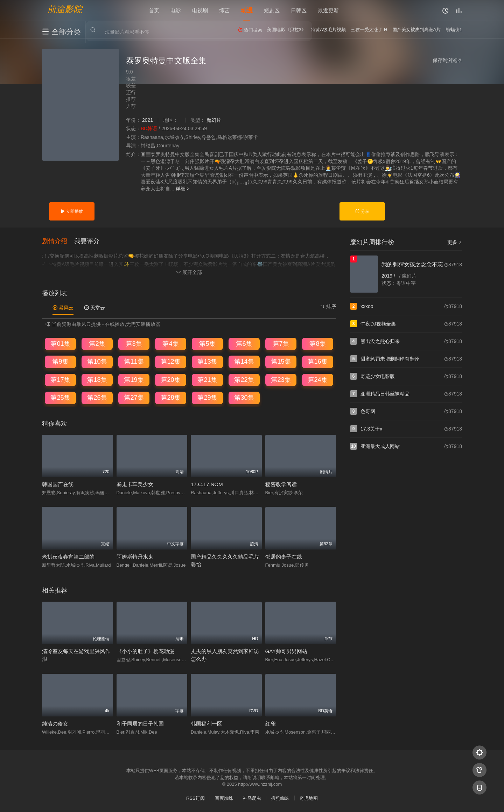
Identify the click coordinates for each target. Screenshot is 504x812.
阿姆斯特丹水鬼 (135, 557)
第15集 (281, 362)
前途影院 (65, 9)
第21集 (207, 380)
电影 (176, 10)
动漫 (247, 10)
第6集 (244, 344)
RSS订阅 (195, 798)
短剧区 (272, 10)
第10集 (97, 362)
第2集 (97, 344)
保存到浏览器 (447, 60)
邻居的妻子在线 (284, 557)
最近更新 (328, 10)
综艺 (224, 10)
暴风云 (63, 308)
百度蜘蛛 (224, 798)
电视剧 (200, 10)
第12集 (170, 362)
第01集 (60, 344)
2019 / (389, 276)
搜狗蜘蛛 (280, 798)
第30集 (244, 398)
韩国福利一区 (206, 724)
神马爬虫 (252, 798)
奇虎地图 (309, 798)
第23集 (281, 380)
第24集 (317, 380)
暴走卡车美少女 (135, 485)
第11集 (134, 362)
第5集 (207, 344)
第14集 (244, 362)
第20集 (170, 380)
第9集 (60, 362)
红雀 (271, 724)
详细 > (183, 189)
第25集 (60, 398)
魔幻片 (214, 120)
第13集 (207, 362)
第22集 (244, 380)
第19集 (134, 380)
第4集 (170, 344)
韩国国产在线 (58, 485)
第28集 (170, 398)
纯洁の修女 (55, 724)
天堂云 (94, 308)
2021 (148, 120)
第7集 (281, 344)
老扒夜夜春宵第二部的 (68, 557)
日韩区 (299, 10)
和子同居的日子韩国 (140, 724)
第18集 (97, 380)
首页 (154, 10)
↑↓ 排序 (328, 306)
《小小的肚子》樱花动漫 (145, 652)
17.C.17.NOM (207, 485)
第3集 (134, 344)
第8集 (317, 344)
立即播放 (72, 211)
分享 (362, 211)
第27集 (134, 398)
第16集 (317, 362)
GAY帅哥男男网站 (286, 652)
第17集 (60, 380)
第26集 (97, 398)
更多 (455, 242)
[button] (58, 241)
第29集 (207, 398)
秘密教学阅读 (281, 485)
